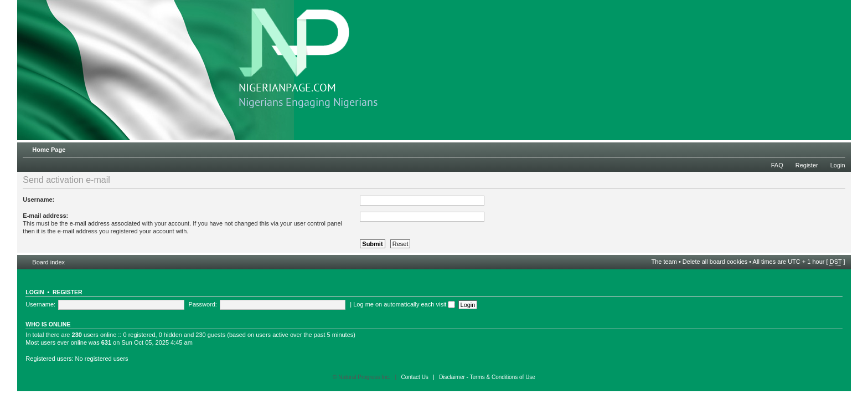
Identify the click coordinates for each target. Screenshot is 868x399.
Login (838, 165)
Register (807, 165)
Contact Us (414, 377)
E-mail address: (45, 216)
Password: (203, 304)
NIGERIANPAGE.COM (294, 52)
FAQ (777, 165)
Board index (48, 262)
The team (664, 262)
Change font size (837, 147)
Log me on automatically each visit (404, 304)
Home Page (49, 150)
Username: (38, 199)
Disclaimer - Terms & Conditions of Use (487, 377)
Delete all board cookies (715, 262)
